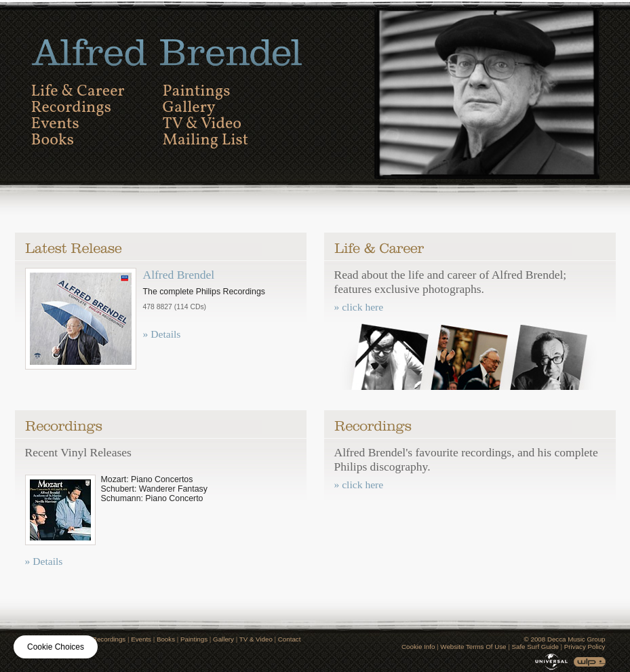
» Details (162, 334)
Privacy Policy (585, 647)
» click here (359, 307)
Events (55, 124)
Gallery (189, 108)
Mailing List (206, 140)
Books (53, 140)
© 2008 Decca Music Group (565, 639)
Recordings (72, 108)
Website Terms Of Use (473, 647)
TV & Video (202, 124)
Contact (290, 639)
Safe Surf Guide (535, 647)
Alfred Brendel (179, 275)
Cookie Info (418, 647)
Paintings (197, 92)
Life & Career (78, 92)
